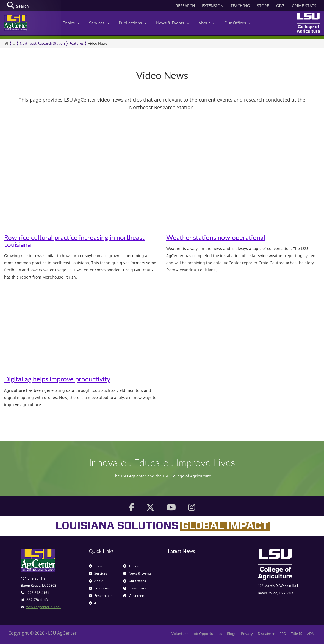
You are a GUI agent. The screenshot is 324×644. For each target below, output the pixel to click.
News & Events (173, 23)
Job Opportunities (207, 634)
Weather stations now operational (216, 237)
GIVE (280, 6)
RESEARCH (185, 6)
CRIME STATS (304, 6)
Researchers (101, 596)
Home (96, 566)
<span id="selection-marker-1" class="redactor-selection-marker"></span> (73, 189)
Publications (133, 23)
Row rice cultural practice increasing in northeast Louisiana (74, 241)
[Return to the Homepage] (6, 43)
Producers (99, 588)
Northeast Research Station (42, 43)
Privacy (247, 634)
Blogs (232, 634)
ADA (310, 634)
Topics (71, 23)
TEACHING (240, 6)
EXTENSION (213, 6)
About (207, 23)
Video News (98, 43)
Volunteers (134, 596)
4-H (94, 603)
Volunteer (180, 634)
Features (76, 43)
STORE (263, 6)
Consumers (135, 588)
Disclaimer (266, 634)
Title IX (297, 634)
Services (99, 23)
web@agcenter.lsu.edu (44, 607)
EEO (283, 634)
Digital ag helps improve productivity (57, 379)
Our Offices (238, 23)
